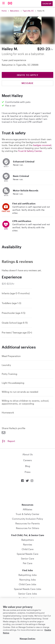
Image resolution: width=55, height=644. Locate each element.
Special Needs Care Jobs (28, 589)
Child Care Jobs (27, 584)
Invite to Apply (27, 75)
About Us (28, 454)
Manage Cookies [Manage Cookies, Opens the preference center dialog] (27, 639)
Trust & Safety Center (30, 151)
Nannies (28, 544)
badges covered (42, 145)
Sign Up (47, 4)
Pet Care (28, 563)
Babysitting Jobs (28, 575)
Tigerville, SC (28, 11)
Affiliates (27, 509)
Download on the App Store (28, 493)
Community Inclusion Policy (27, 519)
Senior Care (27, 558)
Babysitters (15, 11)
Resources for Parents (28, 523)
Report (8, 441)
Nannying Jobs (28, 580)
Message (27, 83)
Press (28, 472)
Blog (28, 466)
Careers (27, 460)
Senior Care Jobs (28, 594)
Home (4, 11)
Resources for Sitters (28, 528)
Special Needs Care (27, 554)
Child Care (28, 549)
